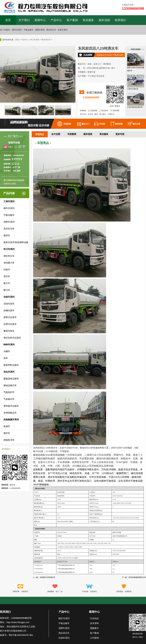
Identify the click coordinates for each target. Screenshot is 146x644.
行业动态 (94, 618)
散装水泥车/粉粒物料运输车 (16, 243)
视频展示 (94, 628)
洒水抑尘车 (51, 30)
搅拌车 (7, 236)
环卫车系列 (35, 40)
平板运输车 (28, 30)
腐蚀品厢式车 (10, 385)
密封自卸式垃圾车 (12, 338)
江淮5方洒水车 (133, 89)
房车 (6, 358)
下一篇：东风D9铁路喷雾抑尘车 (134, 577)
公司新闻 (94, 638)
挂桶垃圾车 (9, 310)
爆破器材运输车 (11, 379)
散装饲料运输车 (11, 365)
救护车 (7, 433)
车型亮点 (40, 134)
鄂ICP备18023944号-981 (21, 635)
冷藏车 (7, 351)
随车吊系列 (17, 30)
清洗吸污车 (9, 263)
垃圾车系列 (63, 30)
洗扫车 (7, 276)
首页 (8, 20)
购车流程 (104, 20)
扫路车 (7, 270)
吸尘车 (7, 283)
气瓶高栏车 (9, 392)
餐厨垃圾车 (9, 331)
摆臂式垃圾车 (10, 317)
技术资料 (94, 623)
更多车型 (120, 134)
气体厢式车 (9, 399)
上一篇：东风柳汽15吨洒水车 (44, 577)
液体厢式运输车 (11, 406)
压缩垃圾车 (9, 304)
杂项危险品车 (10, 413)
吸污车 (7, 290)
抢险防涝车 (9, 440)
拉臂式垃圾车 (10, 324)
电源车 (7, 426)
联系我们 (120, 20)
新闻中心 (40, 20)
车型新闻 (72, 134)
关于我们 (24, 20)
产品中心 (56, 20)
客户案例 (72, 20)
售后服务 (88, 20)
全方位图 (56, 134)
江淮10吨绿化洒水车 (135, 107)
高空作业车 (9, 229)
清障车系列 (40, 30)
